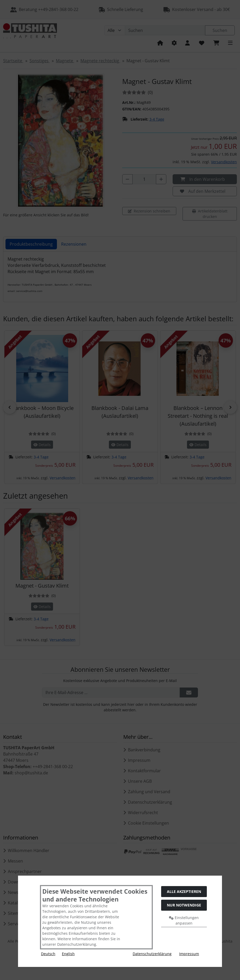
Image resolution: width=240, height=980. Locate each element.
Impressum (189, 954)
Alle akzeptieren (184, 891)
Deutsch (48, 954)
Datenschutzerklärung (152, 954)
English (68, 954)
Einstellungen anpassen (184, 920)
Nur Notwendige (184, 905)
